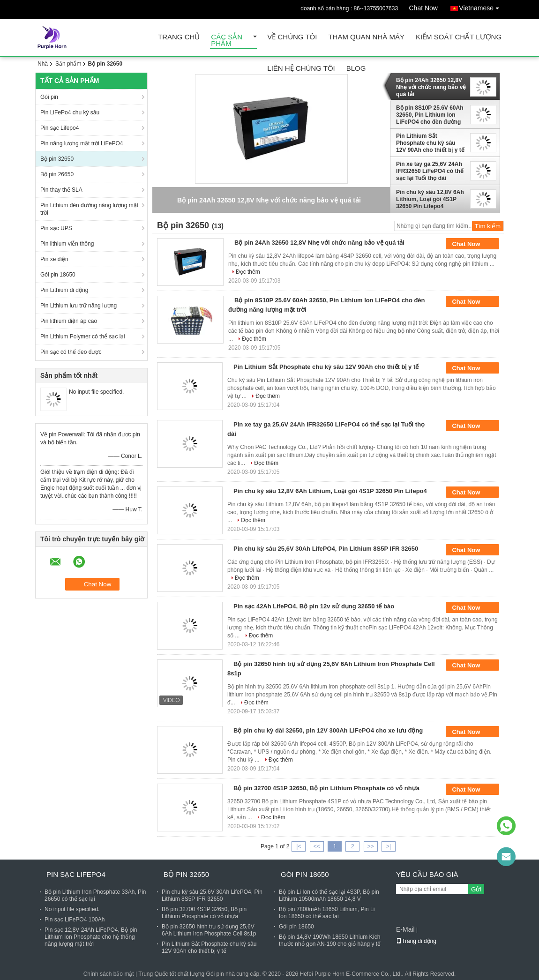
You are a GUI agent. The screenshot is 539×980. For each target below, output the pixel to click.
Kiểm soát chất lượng (459, 37)
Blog (356, 69)
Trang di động (416, 941)
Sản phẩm (68, 64)
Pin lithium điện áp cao (69, 321)
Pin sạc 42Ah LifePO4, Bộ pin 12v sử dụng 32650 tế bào (314, 606)
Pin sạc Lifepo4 (60, 128)
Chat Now (423, 8)
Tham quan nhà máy (366, 37)
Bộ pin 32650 (57, 159)
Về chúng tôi (292, 37)
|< (299, 846)
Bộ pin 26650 (57, 174)
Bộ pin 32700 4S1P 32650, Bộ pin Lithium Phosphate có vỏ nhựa (326, 788)
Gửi (476, 889)
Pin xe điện (54, 259)
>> (371, 846)
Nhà (43, 64)
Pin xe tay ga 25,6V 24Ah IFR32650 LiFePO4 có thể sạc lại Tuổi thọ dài (430, 171)
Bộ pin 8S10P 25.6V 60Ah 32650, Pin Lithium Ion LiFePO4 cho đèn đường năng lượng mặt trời (430, 115)
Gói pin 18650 (58, 275)
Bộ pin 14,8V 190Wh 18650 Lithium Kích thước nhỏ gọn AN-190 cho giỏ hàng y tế (330, 940)
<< (317, 846)
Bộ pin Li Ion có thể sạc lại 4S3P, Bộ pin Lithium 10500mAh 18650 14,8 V (329, 895)
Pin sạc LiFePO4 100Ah (75, 920)
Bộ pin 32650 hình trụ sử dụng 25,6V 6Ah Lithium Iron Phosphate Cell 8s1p (209, 930)
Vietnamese (481, 6)
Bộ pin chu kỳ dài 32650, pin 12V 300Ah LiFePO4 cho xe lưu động (328, 730)
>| (389, 846)
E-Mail (405, 929)
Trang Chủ (179, 37)
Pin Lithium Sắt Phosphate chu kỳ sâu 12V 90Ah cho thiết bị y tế (430, 143)
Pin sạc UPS (56, 228)
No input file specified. (96, 392)
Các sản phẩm (227, 41)
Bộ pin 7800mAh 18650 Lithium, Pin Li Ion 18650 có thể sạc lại (327, 913)
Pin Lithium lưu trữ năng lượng (79, 306)
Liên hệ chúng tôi (301, 69)
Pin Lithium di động (64, 290)
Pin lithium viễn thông (67, 244)
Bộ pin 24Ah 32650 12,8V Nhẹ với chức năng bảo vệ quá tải (431, 87)
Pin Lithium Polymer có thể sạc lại (83, 337)
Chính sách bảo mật (109, 974)
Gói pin (49, 97)
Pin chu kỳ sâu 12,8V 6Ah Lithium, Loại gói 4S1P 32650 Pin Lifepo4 (430, 199)
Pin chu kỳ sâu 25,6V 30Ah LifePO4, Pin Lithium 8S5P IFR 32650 (326, 549)
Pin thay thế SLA (61, 190)
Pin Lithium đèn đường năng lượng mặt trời (89, 209)
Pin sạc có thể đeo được (71, 352)
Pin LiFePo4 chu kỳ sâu (70, 112)
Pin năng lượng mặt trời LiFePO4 (82, 143)
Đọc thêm (248, 272)
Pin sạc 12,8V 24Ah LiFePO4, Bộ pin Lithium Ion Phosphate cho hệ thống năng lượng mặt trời (91, 937)
